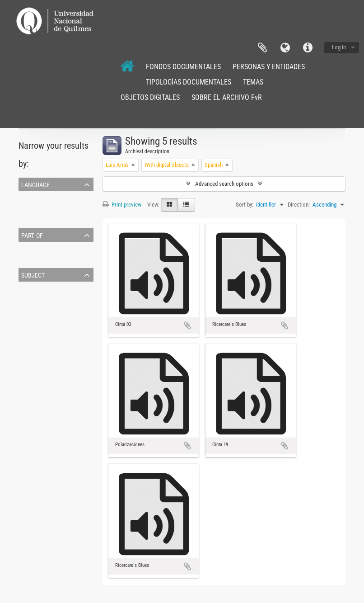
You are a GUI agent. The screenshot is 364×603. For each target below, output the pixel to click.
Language (285, 48)
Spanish (29, 218)
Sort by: (245, 205)
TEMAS (253, 82)
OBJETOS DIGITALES (150, 97)
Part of (32, 235)
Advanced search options (224, 184)
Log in (339, 47)
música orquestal (40, 298)
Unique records (38, 196)
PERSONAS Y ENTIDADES (269, 67)
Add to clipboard (187, 325)
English (28, 207)
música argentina (40, 309)
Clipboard (262, 48)
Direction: (299, 205)
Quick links (308, 48)
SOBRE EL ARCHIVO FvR (227, 97)
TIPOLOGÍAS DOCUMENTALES (189, 82)
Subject (33, 274)
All (23, 247)
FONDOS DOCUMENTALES (183, 67)
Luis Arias (32, 258)
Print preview (122, 205)
